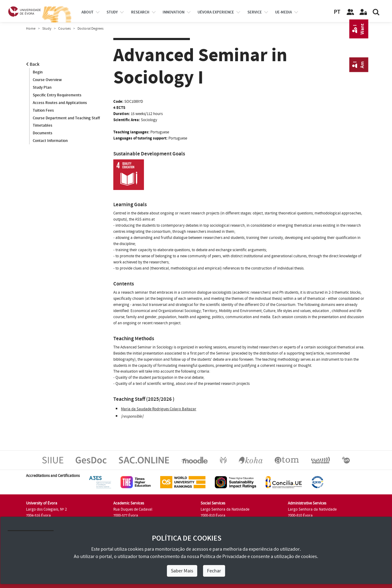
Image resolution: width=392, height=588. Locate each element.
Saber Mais (182, 571)
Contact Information (50, 141)
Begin (38, 72)
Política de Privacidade (223, 556)
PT (337, 12)
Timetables (43, 126)
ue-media (283, 12)
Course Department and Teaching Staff (66, 118)
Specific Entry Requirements (57, 95)
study (112, 12)
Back (33, 64)
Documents (43, 133)
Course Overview (47, 80)
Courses (64, 29)
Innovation (173, 12)
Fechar (214, 571)
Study (47, 29)
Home (31, 29)
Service (255, 12)
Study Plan (42, 87)
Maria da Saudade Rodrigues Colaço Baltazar (159, 409)
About (87, 12)
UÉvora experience (216, 12)
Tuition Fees (43, 110)
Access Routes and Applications (60, 103)
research (140, 12)
